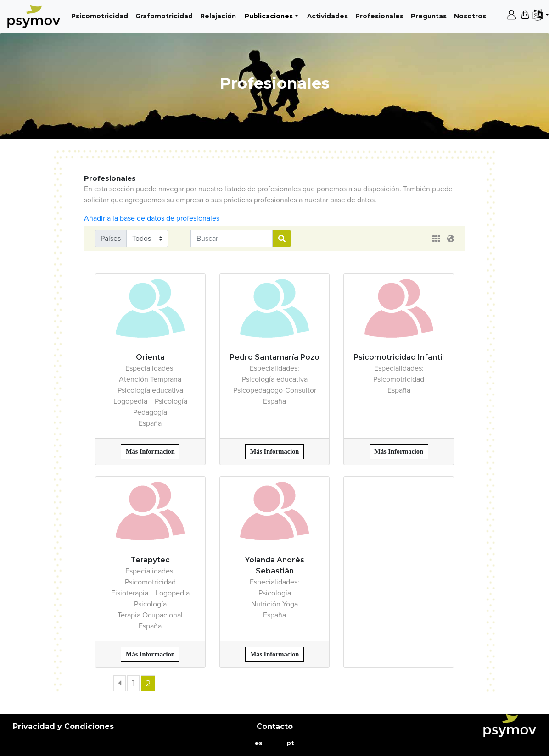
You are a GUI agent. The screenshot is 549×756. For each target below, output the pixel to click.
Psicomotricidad (101, 15)
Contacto (275, 726)
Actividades (329, 15)
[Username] (232, 239)
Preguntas (431, 15)
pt (290, 743)
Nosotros (472, 15)
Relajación (220, 15)
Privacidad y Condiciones (63, 726)
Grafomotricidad (166, 15)
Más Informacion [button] (150, 451)
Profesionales (381, 15)
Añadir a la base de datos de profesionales (152, 218)
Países (111, 239)
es (259, 743)
